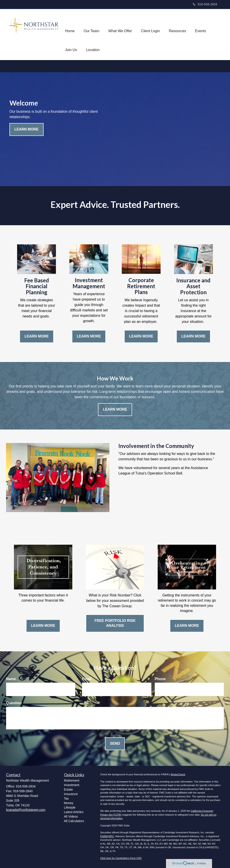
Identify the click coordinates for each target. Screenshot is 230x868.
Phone (160, 679)
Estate (69, 789)
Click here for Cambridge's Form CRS (121, 858)
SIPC (111, 836)
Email (87, 679)
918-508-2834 (205, 4)
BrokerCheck (178, 774)
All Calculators (74, 821)
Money (69, 803)
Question (14, 703)
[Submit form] (115, 744)
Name (11, 679)
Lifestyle (70, 807)
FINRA (104, 836)
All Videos (71, 816)
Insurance (71, 794)
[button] (91, 25)
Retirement (72, 780)
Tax (66, 798)
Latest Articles (74, 812)
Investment (72, 785)
